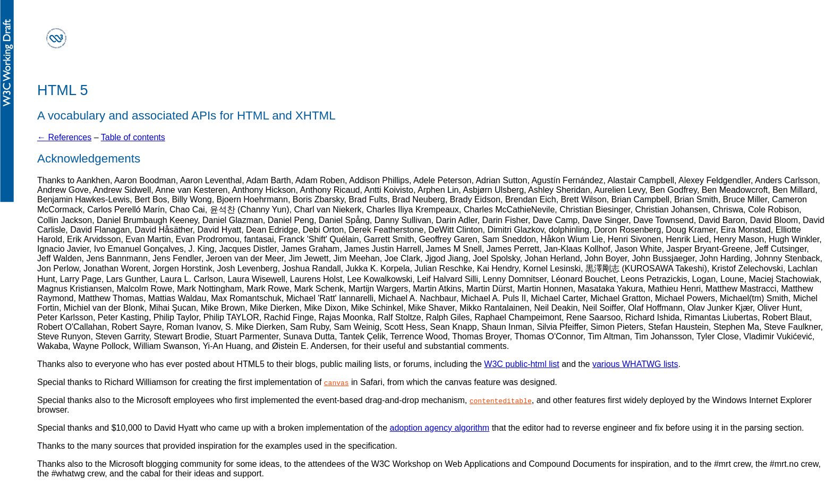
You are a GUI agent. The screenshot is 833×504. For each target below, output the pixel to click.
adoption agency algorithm (440, 428)
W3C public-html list (521, 364)
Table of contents (133, 137)
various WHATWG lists (635, 364)
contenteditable (501, 400)
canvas (337, 382)
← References (64, 137)
